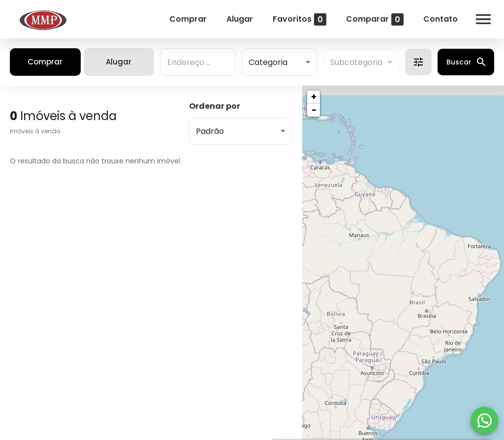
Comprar (188, 19)
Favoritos (299, 19)
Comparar (375, 19)
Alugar (240, 19)
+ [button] (314, 97)
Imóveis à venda (35, 131)
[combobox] (198, 62)
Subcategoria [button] (356, 62)
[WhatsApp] (484, 420)
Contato (441, 19)
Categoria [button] (268, 62)
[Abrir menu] (483, 19)
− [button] (314, 110)
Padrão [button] (210, 131)
